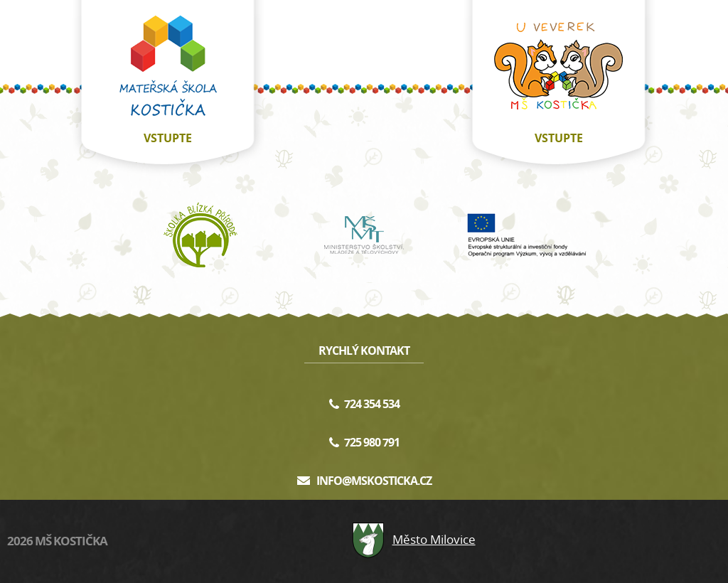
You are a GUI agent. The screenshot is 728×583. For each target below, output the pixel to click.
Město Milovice (414, 539)
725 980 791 (372, 442)
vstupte (168, 138)
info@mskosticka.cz (374, 481)
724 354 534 (372, 404)
